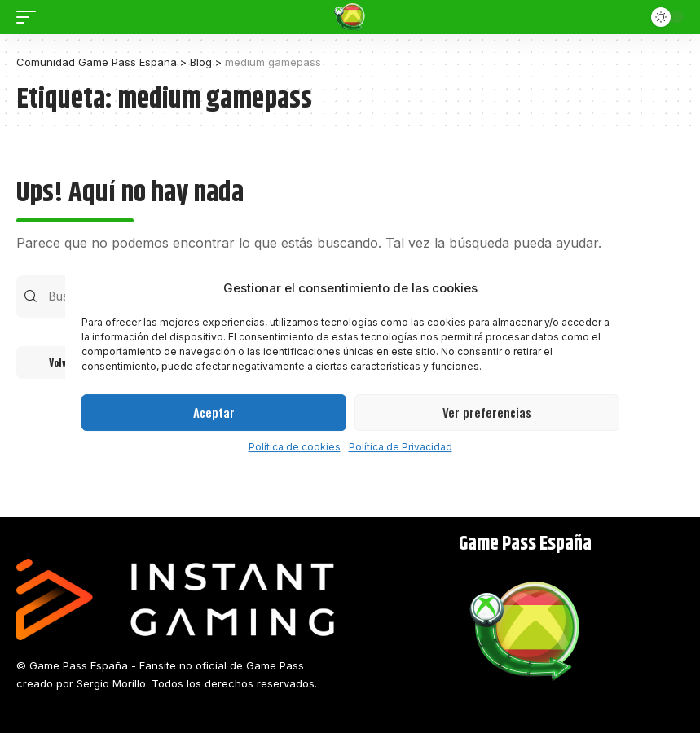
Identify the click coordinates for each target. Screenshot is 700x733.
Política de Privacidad (401, 447)
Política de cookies (295, 447)
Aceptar (214, 412)
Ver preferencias (487, 412)
